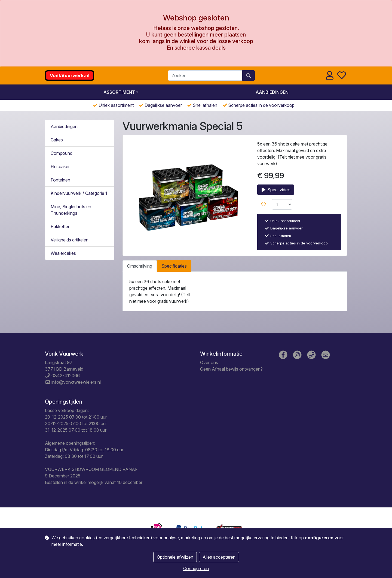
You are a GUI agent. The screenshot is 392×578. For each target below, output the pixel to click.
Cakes (57, 140)
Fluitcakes (61, 167)
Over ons (209, 362)
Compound (62, 153)
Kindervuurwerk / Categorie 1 (79, 193)
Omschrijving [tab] (140, 266)
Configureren (196, 568)
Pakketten (61, 226)
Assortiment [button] (119, 92)
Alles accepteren (219, 557)
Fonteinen (60, 180)
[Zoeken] (205, 75)
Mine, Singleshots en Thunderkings (71, 210)
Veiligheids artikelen (70, 240)
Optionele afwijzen (175, 557)
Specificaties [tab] (174, 266)
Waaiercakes (63, 253)
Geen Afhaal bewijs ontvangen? (231, 369)
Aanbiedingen (272, 92)
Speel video (276, 190)
